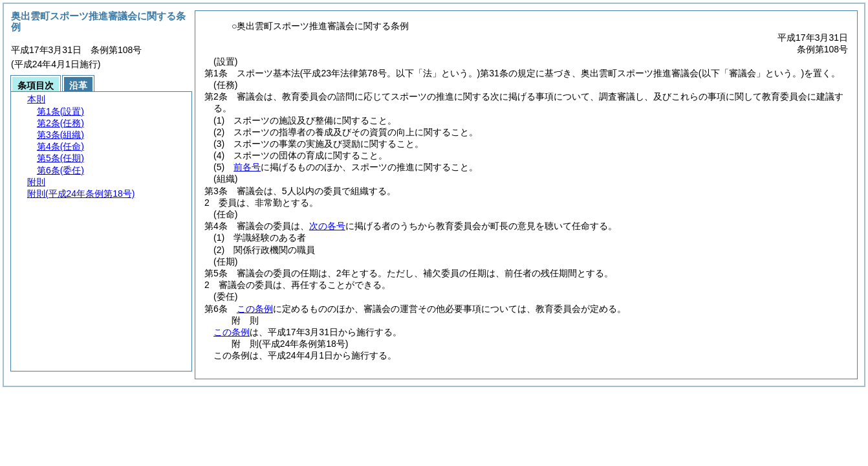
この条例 (255, 309)
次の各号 (327, 226)
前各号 (247, 167)
